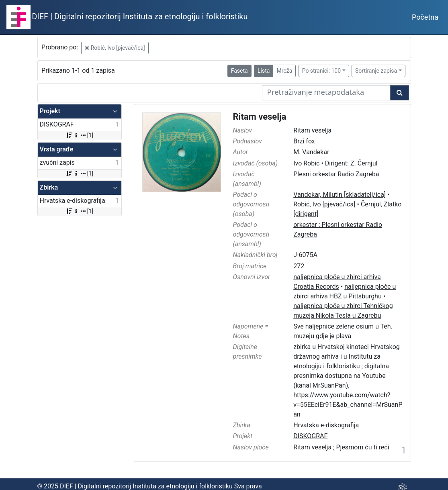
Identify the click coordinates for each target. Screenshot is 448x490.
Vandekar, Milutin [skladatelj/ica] (340, 195)
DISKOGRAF (310, 436)
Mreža (284, 71)
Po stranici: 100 (321, 71)
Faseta (239, 71)
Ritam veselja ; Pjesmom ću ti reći (341, 447)
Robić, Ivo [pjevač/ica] (115, 48)
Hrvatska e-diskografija (326, 425)
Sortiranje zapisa (376, 71)
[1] (79, 135)
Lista (264, 71)
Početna (425, 17)
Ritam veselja (260, 117)
